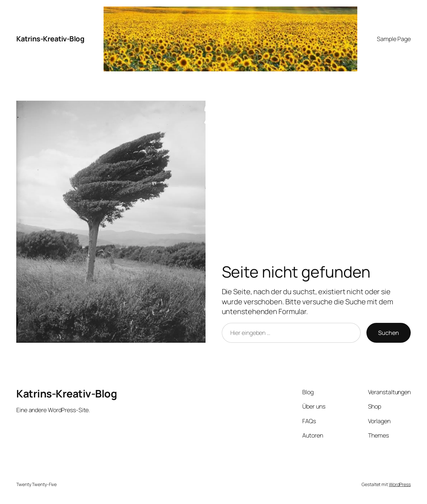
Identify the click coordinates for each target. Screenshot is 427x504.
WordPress (400, 484)
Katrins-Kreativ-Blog (50, 39)
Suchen (389, 333)
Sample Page (394, 39)
